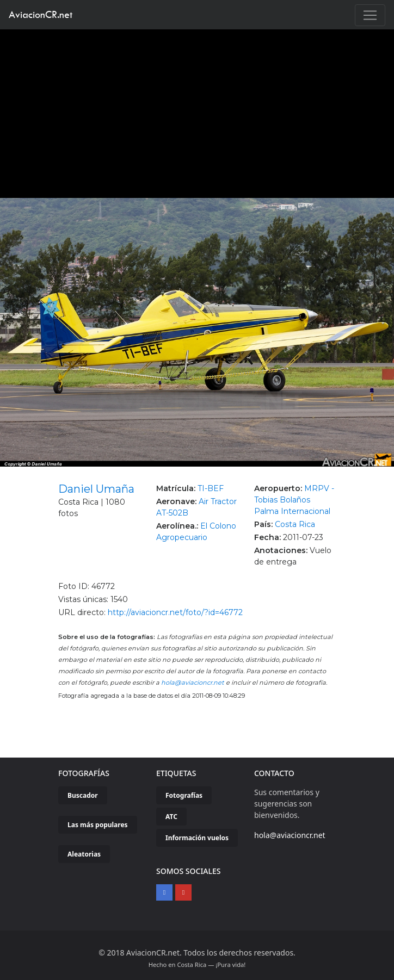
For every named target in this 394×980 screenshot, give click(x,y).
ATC (171, 817)
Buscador (83, 795)
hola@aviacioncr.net (193, 683)
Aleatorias (84, 854)
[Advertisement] (197, 111)
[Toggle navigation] (370, 15)
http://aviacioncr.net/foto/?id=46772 (175, 612)
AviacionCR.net (41, 14)
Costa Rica (295, 524)
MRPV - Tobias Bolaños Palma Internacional (294, 500)
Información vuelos (197, 838)
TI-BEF (211, 488)
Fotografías (184, 795)
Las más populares (98, 825)
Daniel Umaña (96, 489)
